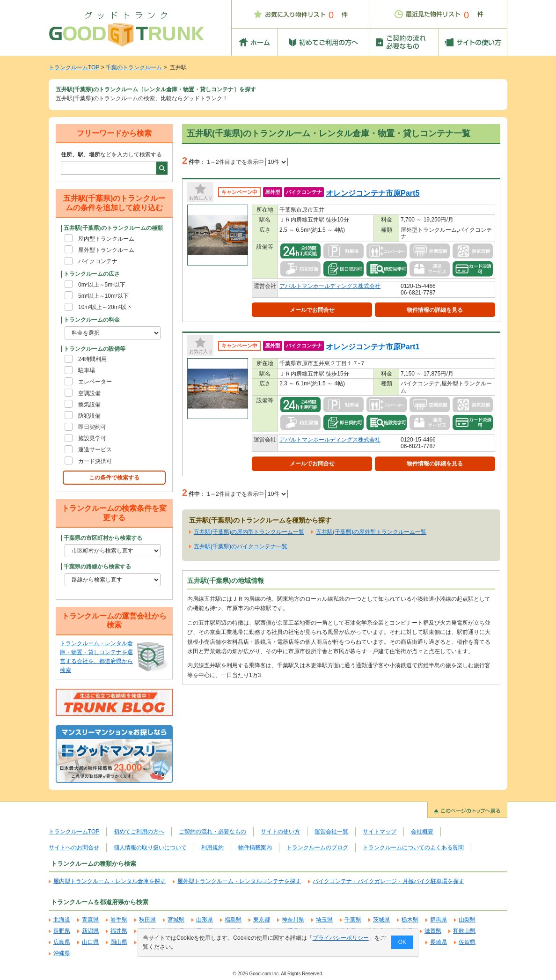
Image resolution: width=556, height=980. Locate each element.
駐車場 (87, 370)
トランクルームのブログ (317, 847)
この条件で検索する (114, 478)
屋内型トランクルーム (106, 239)
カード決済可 (95, 461)
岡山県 (119, 942)
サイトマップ (380, 832)
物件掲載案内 (255, 847)
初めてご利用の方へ (139, 832)
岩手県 (119, 920)
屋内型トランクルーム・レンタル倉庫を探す (110, 881)
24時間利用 (92, 359)
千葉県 (353, 920)
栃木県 (410, 920)
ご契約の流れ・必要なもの (212, 832)
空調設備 (89, 393)
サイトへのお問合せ (74, 847)
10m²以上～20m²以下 (105, 307)
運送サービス (95, 449)
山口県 (90, 942)
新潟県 (90, 931)
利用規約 (212, 847)
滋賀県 (433, 931)
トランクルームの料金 (92, 320)
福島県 (233, 920)
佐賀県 (467, 942)
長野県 (62, 931)
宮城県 (176, 920)
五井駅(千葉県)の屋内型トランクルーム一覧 (249, 532)
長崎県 (439, 942)
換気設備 (89, 405)
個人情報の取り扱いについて (150, 847)
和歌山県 (464, 931)
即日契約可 (92, 427)
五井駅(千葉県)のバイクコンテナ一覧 (241, 546)
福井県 (119, 931)
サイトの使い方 (280, 832)
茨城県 (381, 920)
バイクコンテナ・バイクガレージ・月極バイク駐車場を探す (388, 881)
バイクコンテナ (98, 261)
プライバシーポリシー (341, 938)
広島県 (62, 942)
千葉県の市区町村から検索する (103, 538)
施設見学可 (92, 438)
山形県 (205, 920)
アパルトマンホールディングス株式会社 (330, 286)
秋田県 (147, 920)
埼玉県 (324, 920)
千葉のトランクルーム (134, 67)
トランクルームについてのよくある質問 (413, 847)
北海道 (62, 920)
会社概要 (422, 832)
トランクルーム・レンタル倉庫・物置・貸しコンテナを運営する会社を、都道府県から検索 (96, 657)
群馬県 (439, 920)
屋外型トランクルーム (106, 250)
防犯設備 (89, 416)
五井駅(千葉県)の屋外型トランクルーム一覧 (371, 532)
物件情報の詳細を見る (435, 310)
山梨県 (467, 920)
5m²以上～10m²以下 (103, 296)
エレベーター (95, 382)
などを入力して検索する (111, 155)
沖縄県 (62, 953)
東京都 (262, 920)
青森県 (90, 920)
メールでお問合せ (312, 310)
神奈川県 (293, 920)
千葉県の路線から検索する (97, 567)
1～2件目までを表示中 (247, 162)
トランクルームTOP (74, 67)
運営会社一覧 (331, 832)
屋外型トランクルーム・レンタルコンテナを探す (239, 881)
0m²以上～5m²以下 (102, 285)
